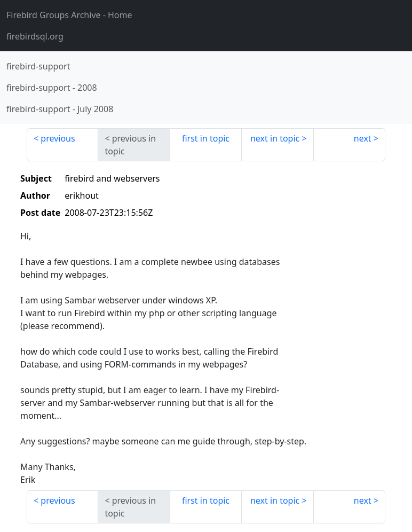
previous (58, 138)
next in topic (275, 138)
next (363, 138)
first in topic (206, 138)
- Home (69, 15)
